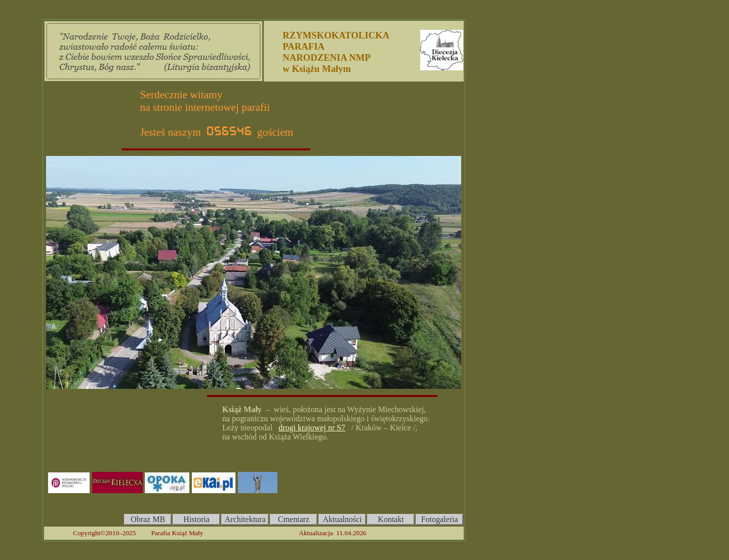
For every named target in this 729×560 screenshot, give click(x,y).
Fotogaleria (440, 519)
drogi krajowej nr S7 (312, 428)
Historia (196, 519)
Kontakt (391, 519)
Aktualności (342, 519)
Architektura (245, 519)
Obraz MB (148, 519)
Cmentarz (294, 519)
